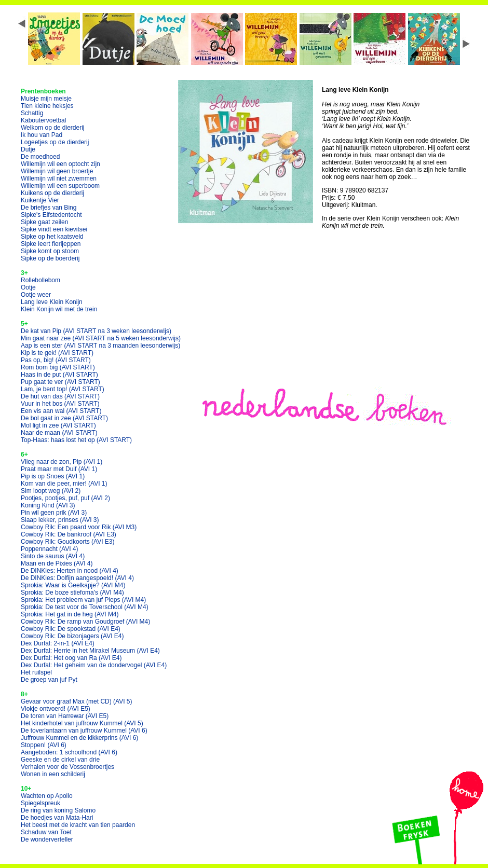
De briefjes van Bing (49, 208)
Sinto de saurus (53, 556)
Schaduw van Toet (46, 832)
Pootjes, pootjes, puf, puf (65, 498)
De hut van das (60, 396)
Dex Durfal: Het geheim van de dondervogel (94, 665)
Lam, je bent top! (63, 389)
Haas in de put (59, 375)
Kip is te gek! (57, 353)
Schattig (32, 113)
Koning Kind (48, 505)
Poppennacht (50, 549)
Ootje (28, 287)
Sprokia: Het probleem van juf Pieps (83, 600)
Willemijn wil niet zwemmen (59, 178)
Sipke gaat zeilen (44, 222)
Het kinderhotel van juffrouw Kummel (82, 723)
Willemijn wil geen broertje (57, 171)
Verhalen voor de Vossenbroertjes (67, 767)
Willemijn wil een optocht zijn (60, 164)
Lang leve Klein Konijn (52, 302)
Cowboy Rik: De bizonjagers (72, 636)
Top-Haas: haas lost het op (76, 440)
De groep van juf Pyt (49, 680)
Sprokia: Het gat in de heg (70, 614)
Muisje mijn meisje (46, 99)
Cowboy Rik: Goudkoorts (68, 542)
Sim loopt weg (51, 491)
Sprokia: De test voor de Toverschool (85, 607)
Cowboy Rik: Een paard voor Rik (79, 527)
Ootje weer (36, 295)
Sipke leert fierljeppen (51, 244)
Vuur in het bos (60, 404)
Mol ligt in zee (58, 425)
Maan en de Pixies (57, 563)
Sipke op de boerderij (50, 258)
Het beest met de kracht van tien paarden (78, 825)
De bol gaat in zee (64, 418)
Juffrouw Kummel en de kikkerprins (79, 738)
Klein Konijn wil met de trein (59, 309)
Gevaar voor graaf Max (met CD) (77, 701)
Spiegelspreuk (40, 803)
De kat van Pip (96, 331)
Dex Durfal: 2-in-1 (58, 643)
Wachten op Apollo (47, 796)
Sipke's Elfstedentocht (51, 215)
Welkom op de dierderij (53, 128)
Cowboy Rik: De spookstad (71, 629)
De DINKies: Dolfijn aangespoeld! (77, 578)
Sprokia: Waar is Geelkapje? (73, 585)
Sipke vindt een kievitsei (54, 229)
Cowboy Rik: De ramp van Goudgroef (85, 622)
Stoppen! (44, 745)
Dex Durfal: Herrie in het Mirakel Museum (90, 651)
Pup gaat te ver (60, 382)
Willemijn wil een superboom (60, 186)
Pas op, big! (56, 360)
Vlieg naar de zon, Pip (62, 462)
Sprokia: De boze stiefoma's (72, 593)
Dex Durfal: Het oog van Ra (71, 658)
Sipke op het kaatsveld (52, 237)
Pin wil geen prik (54, 513)
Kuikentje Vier (40, 200)
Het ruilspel (36, 672)
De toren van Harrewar (65, 716)
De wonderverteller (47, 839)
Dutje (28, 149)
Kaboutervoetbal (43, 120)
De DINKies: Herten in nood (70, 571)
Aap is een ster (100, 346)
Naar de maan (59, 433)
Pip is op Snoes (53, 476)
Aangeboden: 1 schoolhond (69, 752)
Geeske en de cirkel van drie (60, 760)
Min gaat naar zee (101, 338)
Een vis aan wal (61, 411)
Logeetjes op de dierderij (55, 142)
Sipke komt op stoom (50, 251)
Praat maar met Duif (59, 469)
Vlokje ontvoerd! (56, 709)
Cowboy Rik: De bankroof (69, 534)
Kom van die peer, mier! (64, 484)
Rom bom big (58, 367)
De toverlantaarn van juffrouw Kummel (84, 731)
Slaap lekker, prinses (60, 520)
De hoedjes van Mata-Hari (57, 818)
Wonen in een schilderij (53, 774)
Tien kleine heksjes (47, 106)
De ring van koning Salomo (58, 810)
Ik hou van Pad (42, 135)
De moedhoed (40, 157)
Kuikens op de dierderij (52, 193)
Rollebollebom (40, 280)
